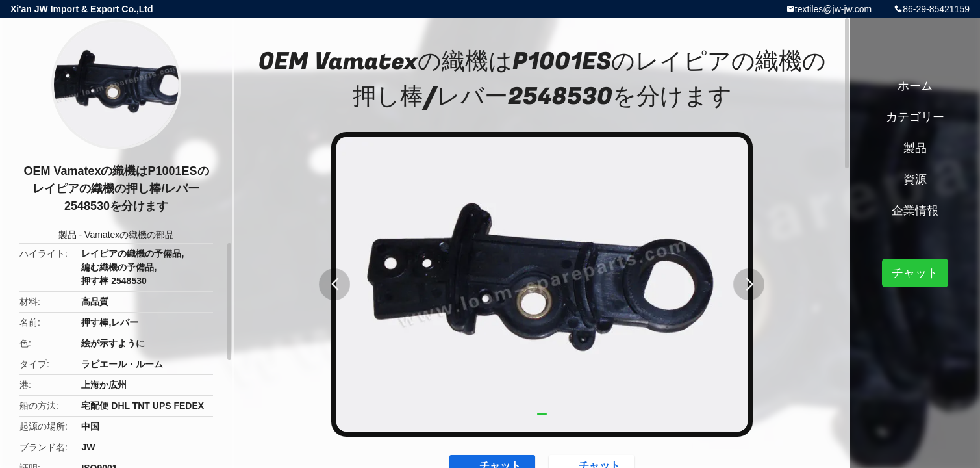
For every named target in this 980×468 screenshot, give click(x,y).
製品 (68, 235)
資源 (915, 179)
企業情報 (915, 211)
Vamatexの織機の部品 (129, 235)
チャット (915, 273)
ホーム (915, 86)
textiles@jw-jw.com (833, 9)
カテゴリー (915, 117)
